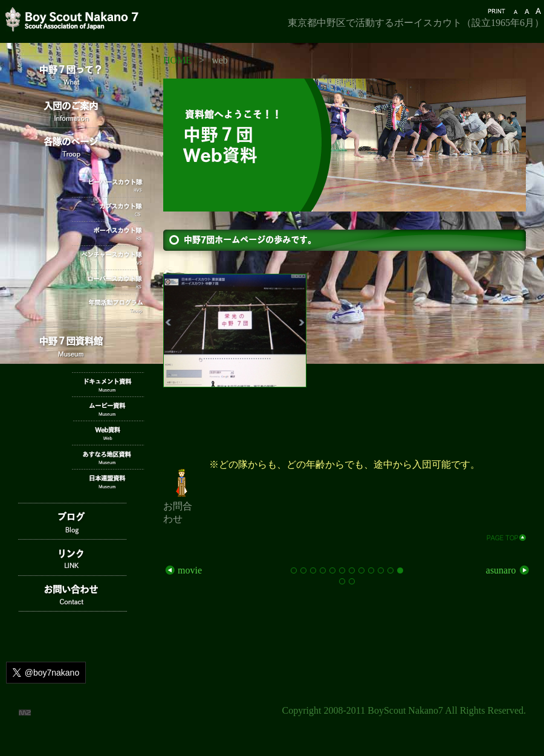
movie (183, 570)
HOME (177, 60)
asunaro (508, 570)
